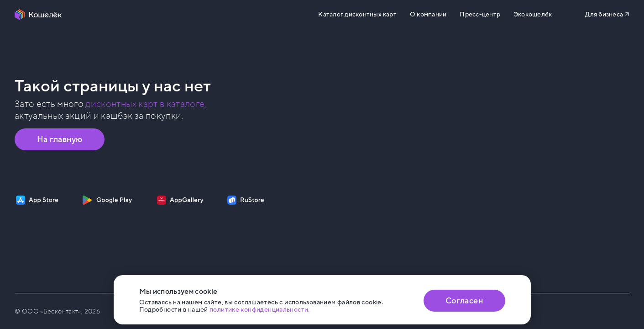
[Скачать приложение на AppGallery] (180, 200)
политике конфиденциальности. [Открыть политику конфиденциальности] (260, 310)
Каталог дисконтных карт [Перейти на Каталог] (357, 15)
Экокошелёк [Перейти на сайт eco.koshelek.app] (533, 15)
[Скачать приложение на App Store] (37, 200)
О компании (428, 15)
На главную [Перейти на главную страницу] (60, 139)
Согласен (464, 301)
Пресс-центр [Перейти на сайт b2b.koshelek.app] (480, 15)
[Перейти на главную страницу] (38, 15)
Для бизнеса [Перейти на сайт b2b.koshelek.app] (604, 14)
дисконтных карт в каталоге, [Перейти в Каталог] (146, 104)
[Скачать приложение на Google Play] (107, 200)
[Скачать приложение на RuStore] (246, 200)
